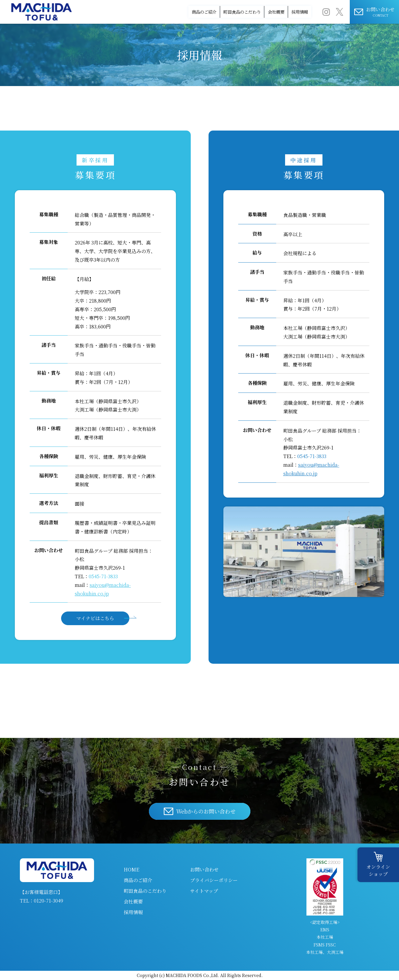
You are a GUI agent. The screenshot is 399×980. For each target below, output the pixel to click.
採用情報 (293, 12)
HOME (131, 869)
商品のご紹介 (157, 12)
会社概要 (257, 12)
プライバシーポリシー (214, 880)
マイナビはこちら (95, 618)
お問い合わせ (204, 869)
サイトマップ (204, 891)
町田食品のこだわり (210, 12)
